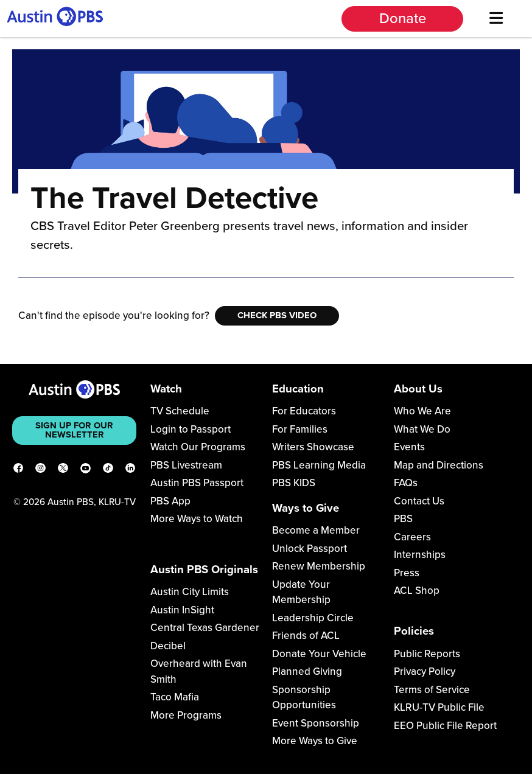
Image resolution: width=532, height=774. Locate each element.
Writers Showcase (313, 447)
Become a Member (316, 530)
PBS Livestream (186, 465)
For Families (300, 429)
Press (407, 573)
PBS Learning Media (319, 465)
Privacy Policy (425, 671)
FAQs (406, 483)
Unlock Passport (310, 549)
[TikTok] (108, 470)
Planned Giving (307, 671)
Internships (420, 555)
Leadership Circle (313, 618)
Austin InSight (182, 610)
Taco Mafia (175, 697)
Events (409, 447)
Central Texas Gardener (205, 628)
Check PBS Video (277, 315)
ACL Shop (417, 591)
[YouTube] (86, 470)
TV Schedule (180, 411)
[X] (63, 470)
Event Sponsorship (316, 723)
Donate (403, 19)
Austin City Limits (190, 592)
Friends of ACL (306, 636)
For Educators (304, 411)
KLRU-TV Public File (439, 707)
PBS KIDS (294, 483)
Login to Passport (191, 429)
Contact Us (419, 501)
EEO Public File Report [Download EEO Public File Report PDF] (445, 726)
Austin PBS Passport (197, 483)
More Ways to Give (315, 741)
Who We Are (422, 411)
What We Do (422, 429)
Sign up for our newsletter (74, 430)
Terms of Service (432, 690)
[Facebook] (19, 470)
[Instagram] (40, 470)
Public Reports (427, 654)
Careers (412, 537)
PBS (403, 519)
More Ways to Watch (197, 519)
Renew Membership (319, 566)
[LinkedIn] (131, 470)
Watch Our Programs (198, 447)
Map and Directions (439, 465)
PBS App (170, 501)
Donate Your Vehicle (319, 654)
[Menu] (496, 19)
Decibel (168, 646)
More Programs (186, 715)
